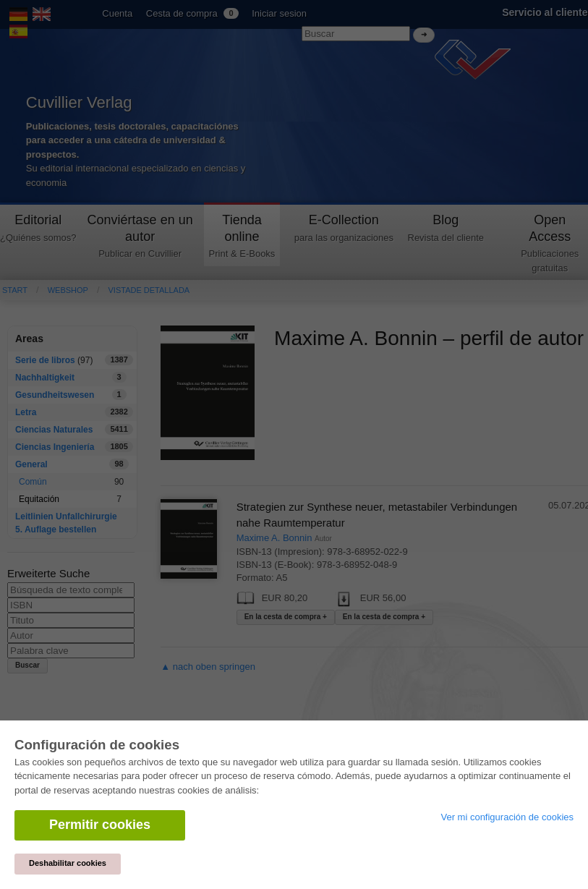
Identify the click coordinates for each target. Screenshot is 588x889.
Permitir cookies (100, 825)
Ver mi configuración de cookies (507, 817)
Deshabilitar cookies (68, 863)
